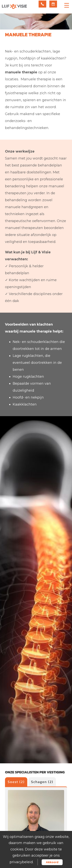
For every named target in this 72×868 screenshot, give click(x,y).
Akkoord (52, 862)
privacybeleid (21, 862)
